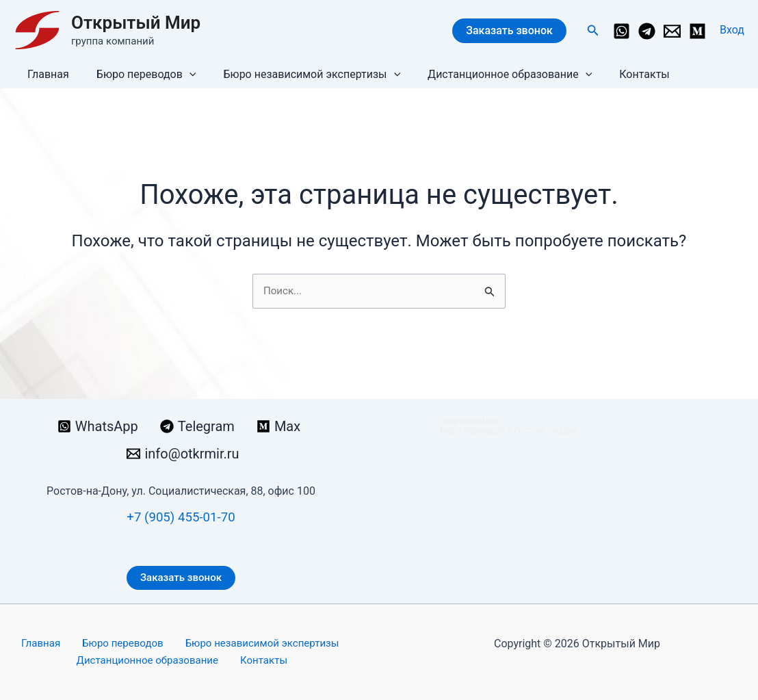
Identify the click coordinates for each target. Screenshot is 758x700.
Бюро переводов (138, 75)
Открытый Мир (136, 23)
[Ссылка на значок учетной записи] (732, 30)
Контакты (619, 74)
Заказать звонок (509, 30)
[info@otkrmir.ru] (672, 31)
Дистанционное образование (491, 75)
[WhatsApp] (622, 31)
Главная (45, 74)
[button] (593, 30)
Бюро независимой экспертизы (298, 75)
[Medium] (697, 31)
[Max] (278, 425)
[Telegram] (647, 31)
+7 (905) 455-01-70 (181, 515)
